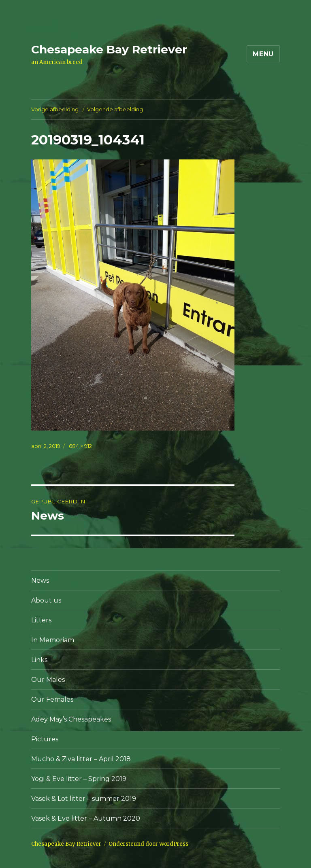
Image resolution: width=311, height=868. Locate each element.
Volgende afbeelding (115, 109)
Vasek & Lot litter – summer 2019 (84, 799)
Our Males (48, 680)
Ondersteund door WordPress (148, 844)
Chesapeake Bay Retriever (109, 49)
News (40, 580)
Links (39, 660)
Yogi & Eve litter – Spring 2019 (79, 779)
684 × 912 (80, 446)
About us (46, 600)
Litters (41, 620)
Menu (263, 54)
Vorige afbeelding (55, 109)
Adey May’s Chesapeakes (71, 719)
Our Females (52, 699)
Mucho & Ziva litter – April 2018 (81, 759)
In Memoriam (53, 640)
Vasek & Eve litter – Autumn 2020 (86, 818)
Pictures (45, 739)
